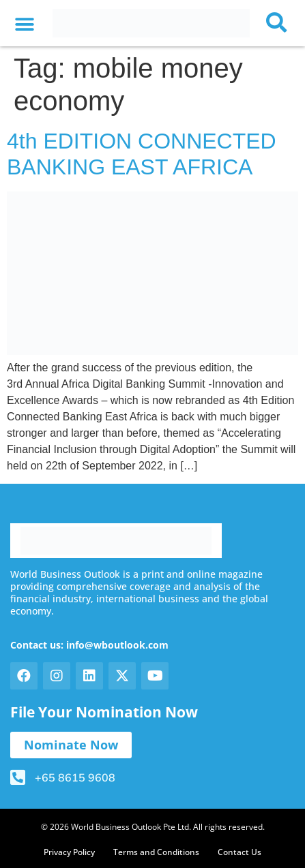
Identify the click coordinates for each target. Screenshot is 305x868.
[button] (24, 25)
